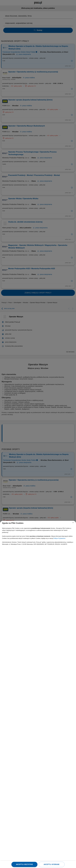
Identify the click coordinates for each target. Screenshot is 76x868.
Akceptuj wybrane (52, 864)
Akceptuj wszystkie (24, 864)
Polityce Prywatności (59, 538)
